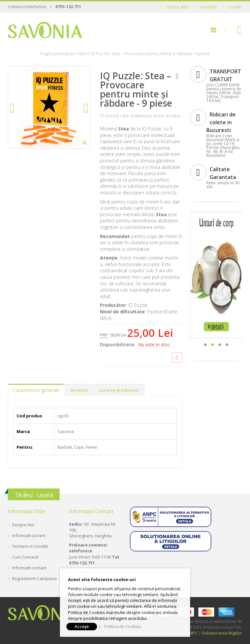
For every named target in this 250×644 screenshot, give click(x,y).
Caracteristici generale (36, 390)
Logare (235, 7)
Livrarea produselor (119, 390)
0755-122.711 (68, 7)
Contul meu (177, 7)
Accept (82, 626)
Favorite (208, 7)
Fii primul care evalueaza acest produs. (141, 116)
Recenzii (79, 390)
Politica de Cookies (123, 626)
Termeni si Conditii (30, 546)
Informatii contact (29, 568)
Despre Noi (23, 525)
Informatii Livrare (29, 535)
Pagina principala (57, 53)
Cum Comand (25, 557)
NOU (83, 53)
